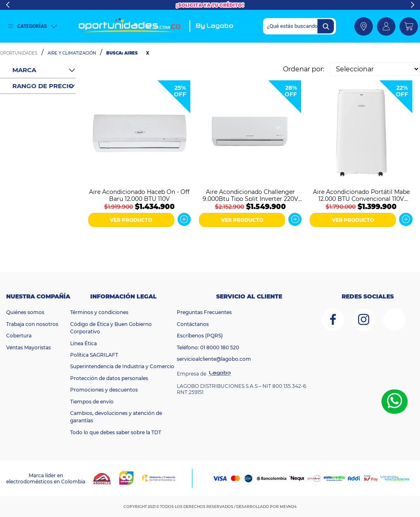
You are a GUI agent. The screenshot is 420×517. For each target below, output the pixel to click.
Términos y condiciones (99, 312)
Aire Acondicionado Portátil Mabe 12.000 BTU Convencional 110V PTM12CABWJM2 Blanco (361, 195)
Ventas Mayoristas (29, 347)
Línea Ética (83, 343)
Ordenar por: (304, 69)
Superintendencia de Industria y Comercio (122, 366)
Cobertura (19, 336)
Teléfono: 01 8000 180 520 (208, 347)
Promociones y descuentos (104, 390)
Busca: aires (122, 53)
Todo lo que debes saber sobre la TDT (116, 432)
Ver (184, 219)
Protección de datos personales (109, 378)
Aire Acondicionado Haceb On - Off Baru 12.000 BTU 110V (139, 195)
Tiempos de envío (92, 402)
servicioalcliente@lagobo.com (214, 359)
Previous (8, 5)
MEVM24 (288, 507)
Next (412, 5)
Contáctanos (193, 324)
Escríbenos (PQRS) (200, 336)
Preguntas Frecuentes (204, 312)
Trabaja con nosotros (32, 324)
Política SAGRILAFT (94, 355)
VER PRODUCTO (131, 220)
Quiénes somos (25, 312)
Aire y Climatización (72, 53)
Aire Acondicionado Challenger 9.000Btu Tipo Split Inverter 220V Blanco (250, 195)
